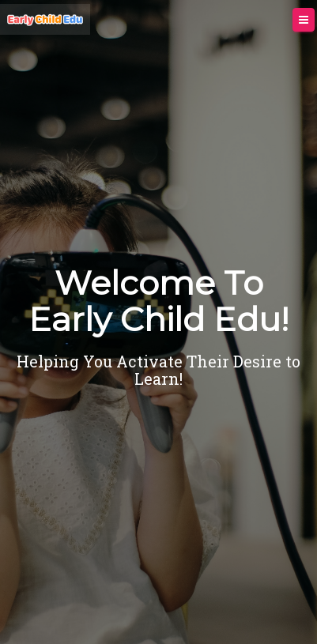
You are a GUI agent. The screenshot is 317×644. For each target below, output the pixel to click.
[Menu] (303, 20)
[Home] (45, 19)
